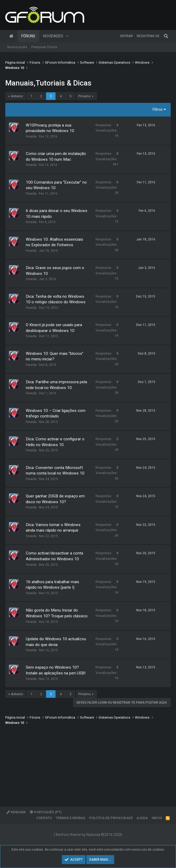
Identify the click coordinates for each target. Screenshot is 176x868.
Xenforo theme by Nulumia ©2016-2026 (89, 835)
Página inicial (11, 36)
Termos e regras (70, 818)
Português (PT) (46, 812)
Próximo (85, 96)
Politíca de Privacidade (111, 818)
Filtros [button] (158, 109)
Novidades (53, 36)
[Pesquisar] (166, 36)
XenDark (16, 812)
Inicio (157, 818)
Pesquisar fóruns (44, 47)
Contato (44, 818)
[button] (67, 36)
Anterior (17, 96)
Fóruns (28, 36)
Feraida (31, 137)
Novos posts (17, 47)
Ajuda (142, 818)
